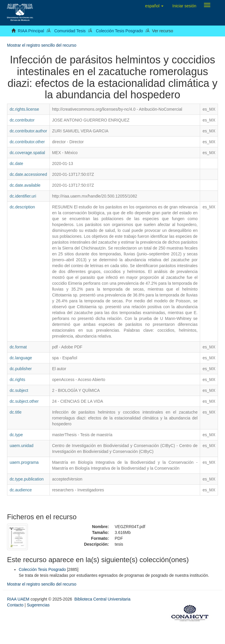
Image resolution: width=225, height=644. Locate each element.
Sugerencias (38, 605)
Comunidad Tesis (70, 31)
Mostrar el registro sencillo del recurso (42, 45)
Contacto (15, 605)
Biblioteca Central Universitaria (102, 599)
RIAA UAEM (19, 599)
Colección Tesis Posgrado (119, 31)
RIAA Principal (31, 31)
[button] (154, 6)
